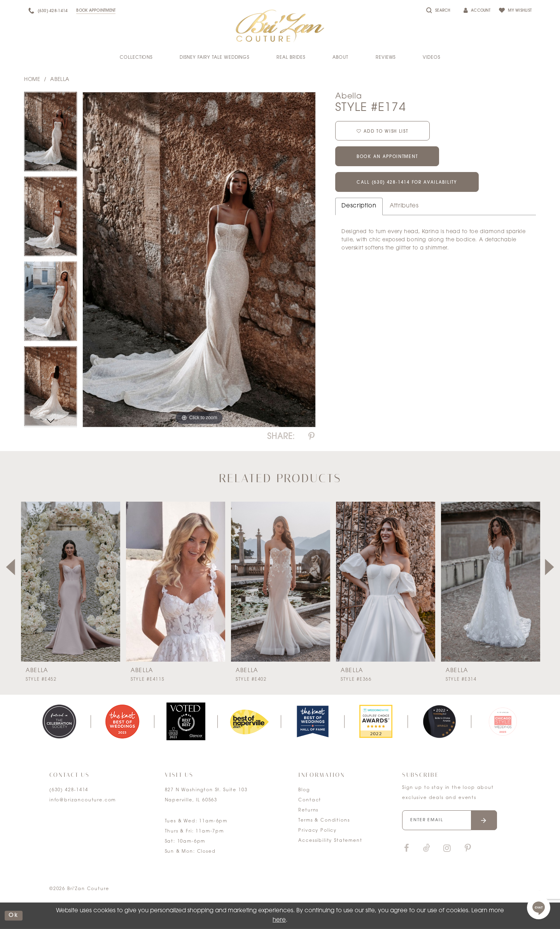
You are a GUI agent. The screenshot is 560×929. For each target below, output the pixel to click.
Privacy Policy (318, 831)
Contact (310, 800)
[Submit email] (484, 820)
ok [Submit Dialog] (14, 916)
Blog (304, 790)
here (279, 920)
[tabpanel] (51, 134)
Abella (60, 80)
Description (359, 206)
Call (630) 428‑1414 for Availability (407, 183)
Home (32, 80)
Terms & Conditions (324, 821)
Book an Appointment (387, 157)
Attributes (404, 206)
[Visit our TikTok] (427, 849)
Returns (308, 810)
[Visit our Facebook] (406, 849)
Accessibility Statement (330, 841)
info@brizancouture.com (83, 800)
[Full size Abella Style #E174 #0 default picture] (199, 260)
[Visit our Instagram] (447, 849)
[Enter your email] (450, 820)
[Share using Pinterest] (311, 437)
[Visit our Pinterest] (468, 849)
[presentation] (71, 582)
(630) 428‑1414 (69, 790)
